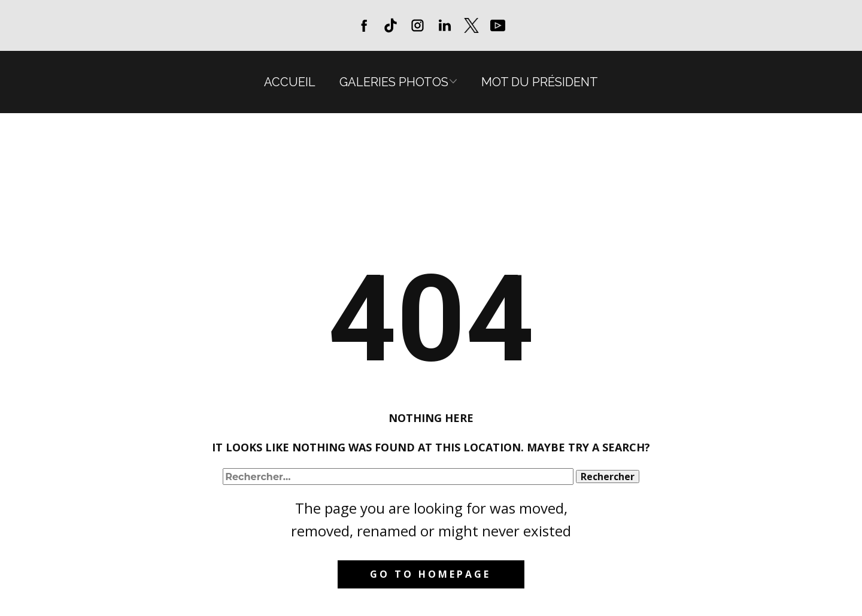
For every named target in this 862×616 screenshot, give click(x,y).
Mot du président (540, 82)
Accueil (290, 82)
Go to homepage (430, 574)
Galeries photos (394, 82)
